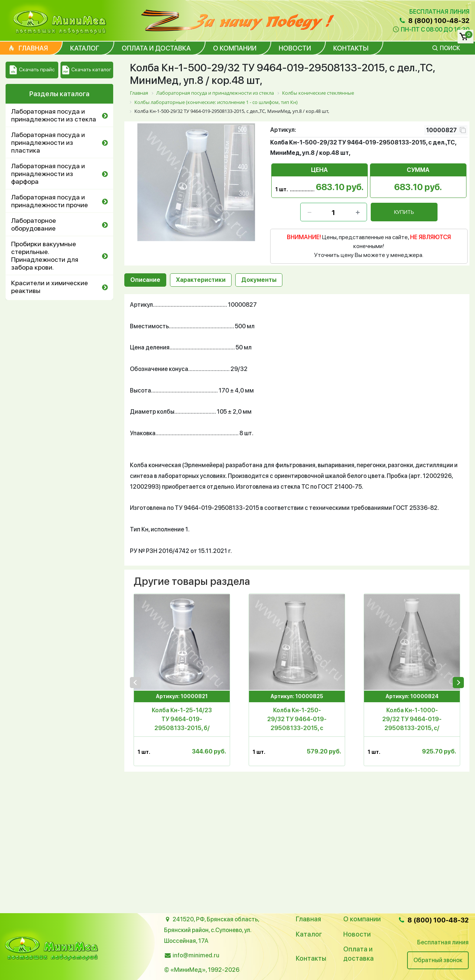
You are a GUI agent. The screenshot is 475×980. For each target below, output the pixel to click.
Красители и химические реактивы (50, 287)
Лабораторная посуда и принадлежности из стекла (54, 115)
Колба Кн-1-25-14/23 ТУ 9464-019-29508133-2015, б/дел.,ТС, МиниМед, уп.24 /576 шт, (182, 720)
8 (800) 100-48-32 (434, 21)
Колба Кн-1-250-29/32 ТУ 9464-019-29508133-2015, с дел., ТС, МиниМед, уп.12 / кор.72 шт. (297, 720)
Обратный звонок (438, 960)
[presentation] (135, 683)
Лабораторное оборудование (34, 224)
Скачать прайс (32, 70)
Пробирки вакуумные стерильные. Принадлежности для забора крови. (45, 255)
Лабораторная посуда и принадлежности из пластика (48, 142)
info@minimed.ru (196, 955)
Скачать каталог (87, 70)
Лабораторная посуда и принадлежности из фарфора (48, 174)
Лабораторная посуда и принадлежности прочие (50, 201)
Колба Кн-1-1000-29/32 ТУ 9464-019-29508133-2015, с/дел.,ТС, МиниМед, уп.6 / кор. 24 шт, (412, 720)
